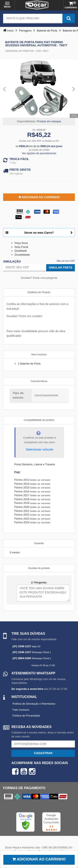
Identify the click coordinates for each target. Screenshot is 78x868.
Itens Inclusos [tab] (39, 355)
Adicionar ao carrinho (39, 859)
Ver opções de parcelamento (39, 153)
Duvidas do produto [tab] (39, 568)
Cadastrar (43, 753)
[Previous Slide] (4, 89)
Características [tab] (39, 381)
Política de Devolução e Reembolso (34, 704)
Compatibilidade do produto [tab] (39, 420)
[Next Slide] (74, 89)
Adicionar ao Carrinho (39, 197)
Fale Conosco (21, 710)
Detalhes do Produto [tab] (39, 292)
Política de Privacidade (26, 716)
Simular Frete (61, 267)
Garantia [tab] (39, 543)
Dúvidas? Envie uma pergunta (39, 278)
